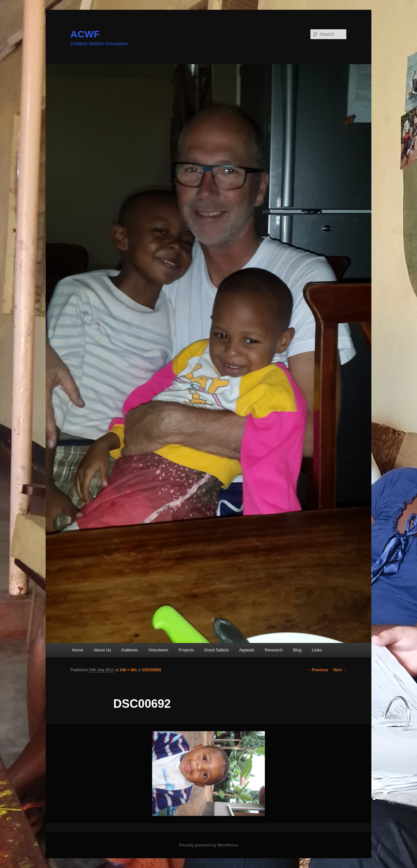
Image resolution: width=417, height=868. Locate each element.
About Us (102, 650)
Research (274, 650)
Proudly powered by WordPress (208, 845)
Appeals (247, 650)
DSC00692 (152, 670)
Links (317, 650)
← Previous (318, 670)
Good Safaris (217, 650)
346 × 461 (128, 670)
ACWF (85, 34)
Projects (186, 650)
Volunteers (158, 650)
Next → (340, 670)
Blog (297, 650)
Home (78, 650)
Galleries (129, 650)
